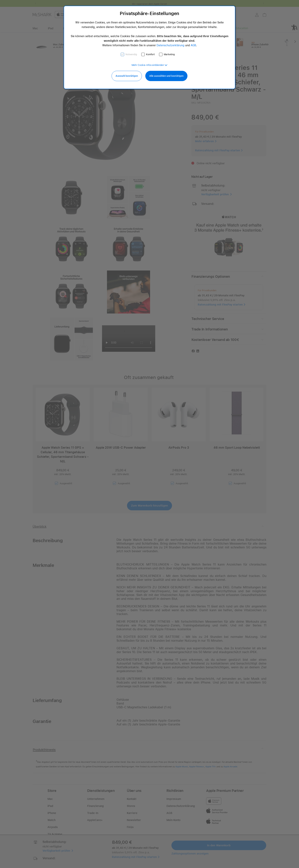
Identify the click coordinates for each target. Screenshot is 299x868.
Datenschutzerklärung (170, 45)
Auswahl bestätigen (127, 76)
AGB (193, 45)
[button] (149, 65)
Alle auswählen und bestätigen (166, 76)
